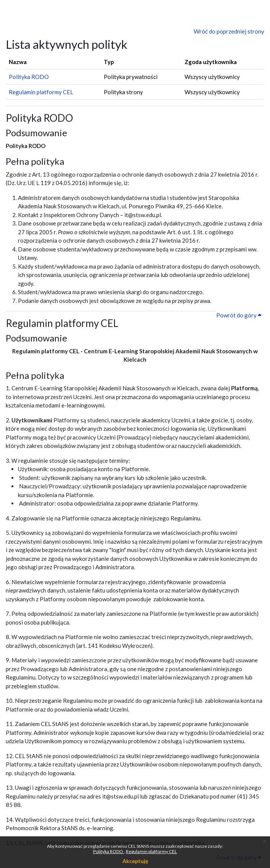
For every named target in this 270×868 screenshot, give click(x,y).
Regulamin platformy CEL (151, 851)
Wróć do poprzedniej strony (229, 31)
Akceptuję (135, 861)
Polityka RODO (108, 851)
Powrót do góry (239, 315)
